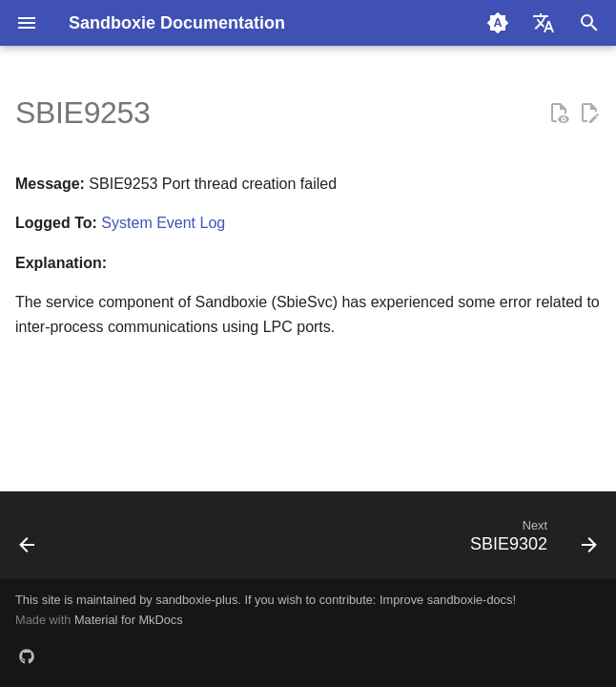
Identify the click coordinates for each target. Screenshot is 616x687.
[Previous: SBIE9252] (29, 541)
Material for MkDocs (129, 620)
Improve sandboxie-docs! (448, 600)
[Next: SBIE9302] (530, 541)
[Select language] (544, 23)
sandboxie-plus (196, 600)
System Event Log (163, 223)
